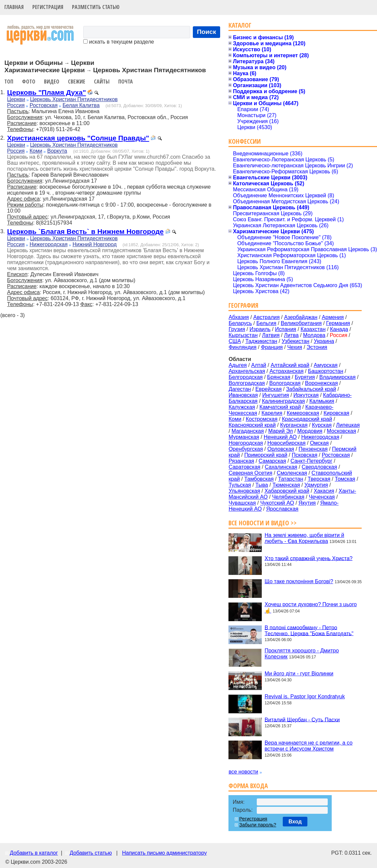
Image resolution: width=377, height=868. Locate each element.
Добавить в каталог (34, 853)
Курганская (294, 425)
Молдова (314, 335)
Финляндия (242, 347)
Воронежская (322, 383)
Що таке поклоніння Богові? (299, 581)
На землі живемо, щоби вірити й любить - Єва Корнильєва (304, 538)
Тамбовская (259, 479)
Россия (16, 105)
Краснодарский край (307, 419)
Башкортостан (326, 371)
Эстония (317, 347)
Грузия (237, 329)
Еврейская (269, 389)
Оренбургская (246, 449)
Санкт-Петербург (311, 461)
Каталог (240, 25)
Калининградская (284, 401)
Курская (322, 425)
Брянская (279, 377)
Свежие (77, 82)
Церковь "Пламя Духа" (46, 92)
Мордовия (310, 431)
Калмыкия (322, 401)
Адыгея (238, 365)
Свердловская (319, 467)
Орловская (281, 449)
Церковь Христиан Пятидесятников (74, 99)
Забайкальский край (311, 389)
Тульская (240, 485)
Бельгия (266, 323)
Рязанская (241, 461)
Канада (339, 329)
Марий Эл (280, 431)
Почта (126, 82)
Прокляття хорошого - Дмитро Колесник (302, 654)
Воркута (57, 151)
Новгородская (246, 443)
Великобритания (301, 323)
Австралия (267, 317)
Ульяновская (244, 491)
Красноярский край (252, 425)
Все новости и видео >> (263, 523)
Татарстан (291, 479)
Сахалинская (281, 467)
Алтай (259, 365)
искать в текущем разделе (119, 42)
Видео (52, 82)
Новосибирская (287, 443)
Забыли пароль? (258, 825)
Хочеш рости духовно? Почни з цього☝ (311, 608)
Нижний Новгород (95, 244)
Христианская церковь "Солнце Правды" (78, 138)
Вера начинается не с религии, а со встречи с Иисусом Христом (308, 746)
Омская (319, 443)
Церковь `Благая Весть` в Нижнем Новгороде (85, 231)
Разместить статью (96, 7)
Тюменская (286, 485)
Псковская (305, 455)
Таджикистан (261, 341)
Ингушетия (275, 395)
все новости (243, 772)
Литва (291, 335)
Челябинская (288, 497)
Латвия (271, 335)
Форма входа (248, 786)
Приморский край (266, 455)
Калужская (242, 407)
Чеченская (322, 497)
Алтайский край (290, 365)
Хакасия (324, 491)
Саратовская (244, 467)
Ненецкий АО (280, 437)
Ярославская (282, 509)
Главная (14, 7)
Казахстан (313, 329)
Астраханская (286, 371)
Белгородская (245, 377)
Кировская (336, 413)
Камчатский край (280, 407)
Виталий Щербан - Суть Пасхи (302, 719)
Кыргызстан (243, 335)
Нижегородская (49, 244)
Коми (36, 151)
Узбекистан (296, 341)
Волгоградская (247, 383)
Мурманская (244, 437)
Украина (324, 341)
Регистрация (48, 7)
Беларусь (240, 323)
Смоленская (292, 473)
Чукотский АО (277, 503)
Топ (9, 82)
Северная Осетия (250, 473)
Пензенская (313, 449)
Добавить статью (91, 853)
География (243, 305)
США (235, 341)
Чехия (295, 347)
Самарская (272, 461)
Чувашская (242, 503)
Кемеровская (303, 413)
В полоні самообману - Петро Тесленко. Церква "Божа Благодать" (309, 630)
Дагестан (240, 389)
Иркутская (306, 395)
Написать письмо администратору (164, 853)
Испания (286, 329)
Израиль (260, 329)
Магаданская (248, 431)
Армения (333, 317)
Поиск (206, 32)
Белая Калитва (81, 105)
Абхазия (239, 317)
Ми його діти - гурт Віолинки (299, 674)
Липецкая (348, 425)
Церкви (16, 99)
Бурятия (305, 377)
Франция (272, 347)
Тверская (319, 479)
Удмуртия (316, 485)
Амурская (326, 365)
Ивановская (243, 395)
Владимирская (338, 377)
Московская (341, 431)
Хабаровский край (287, 491)
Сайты (102, 82)
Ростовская (44, 105)
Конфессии (245, 141)
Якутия (307, 503)
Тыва (262, 485)
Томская (345, 479)
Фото (29, 82)
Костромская (262, 419)
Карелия (272, 413)
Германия (338, 323)
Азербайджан (301, 317)
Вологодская (285, 383)
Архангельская (247, 371)
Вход (295, 822)
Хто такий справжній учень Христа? (308, 558)
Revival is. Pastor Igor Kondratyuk (305, 696)
